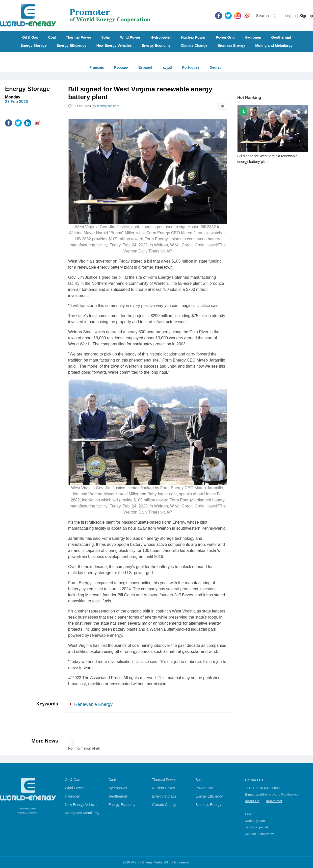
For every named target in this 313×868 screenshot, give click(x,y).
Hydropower (161, 37)
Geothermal (281, 37)
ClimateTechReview (259, 834)
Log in (290, 16)
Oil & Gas (30, 37)
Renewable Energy (93, 704)
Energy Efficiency (71, 45)
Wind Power (130, 37)
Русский (121, 67)
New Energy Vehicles (114, 45)
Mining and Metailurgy (274, 45)
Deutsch (217, 67)
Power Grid (225, 37)
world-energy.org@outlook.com (279, 794)
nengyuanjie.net (256, 827)
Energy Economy (156, 45)
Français (97, 67)
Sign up (306, 16)
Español (145, 67)
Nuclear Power (193, 37)
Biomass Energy (231, 45)
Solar (106, 37)
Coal (52, 37)
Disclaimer (274, 801)
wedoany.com (255, 821)
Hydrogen (253, 37)
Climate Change (194, 45)
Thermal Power (79, 37)
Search (262, 16)
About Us (252, 801)
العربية (167, 67)
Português (191, 67)
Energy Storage (33, 45)
